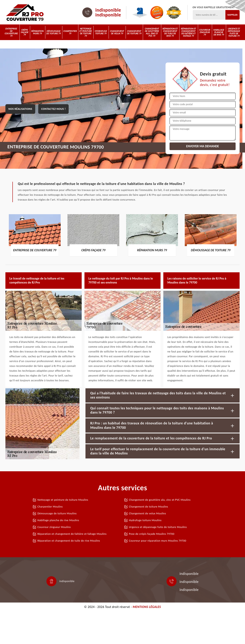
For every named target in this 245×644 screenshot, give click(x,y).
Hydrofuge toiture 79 (101, 32)
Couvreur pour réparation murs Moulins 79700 (158, 541)
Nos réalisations (20, 109)
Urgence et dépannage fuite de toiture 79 (234, 32)
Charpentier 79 (70, 32)
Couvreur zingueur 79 (205, 32)
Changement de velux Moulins (147, 513)
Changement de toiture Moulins (149, 507)
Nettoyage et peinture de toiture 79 (86, 32)
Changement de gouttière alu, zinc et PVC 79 (152, 32)
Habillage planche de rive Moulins (58, 520)
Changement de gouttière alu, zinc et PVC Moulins (160, 500)
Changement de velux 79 (117, 32)
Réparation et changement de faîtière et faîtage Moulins (72, 534)
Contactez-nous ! (53, 109)
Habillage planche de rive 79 (219, 32)
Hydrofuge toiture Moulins (145, 520)
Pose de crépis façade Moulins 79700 (152, 534)
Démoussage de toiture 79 (54, 32)
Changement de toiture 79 (134, 32)
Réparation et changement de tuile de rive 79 (170, 32)
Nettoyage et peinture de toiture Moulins (63, 500)
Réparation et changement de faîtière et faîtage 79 (189, 32)
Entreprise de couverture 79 (11, 32)
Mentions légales (147, 607)
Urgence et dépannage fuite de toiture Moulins (158, 527)
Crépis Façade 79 (25, 32)
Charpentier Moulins (50, 507)
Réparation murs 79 (37, 32)
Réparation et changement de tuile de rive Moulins (69, 541)
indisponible (108, 10)
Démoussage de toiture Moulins (57, 513)
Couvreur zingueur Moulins (54, 527)
